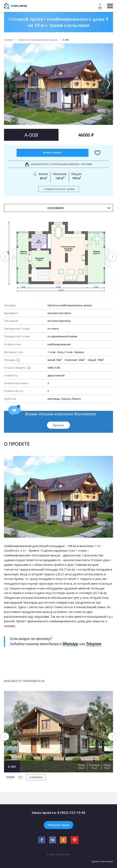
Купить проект (53, 153)
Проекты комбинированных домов (38, 40)
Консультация (58, 825)
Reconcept (107, 861)
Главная (9, 40)
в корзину (36, 777)
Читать (58, 425)
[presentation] (5, 257)
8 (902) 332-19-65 (71, 813)
